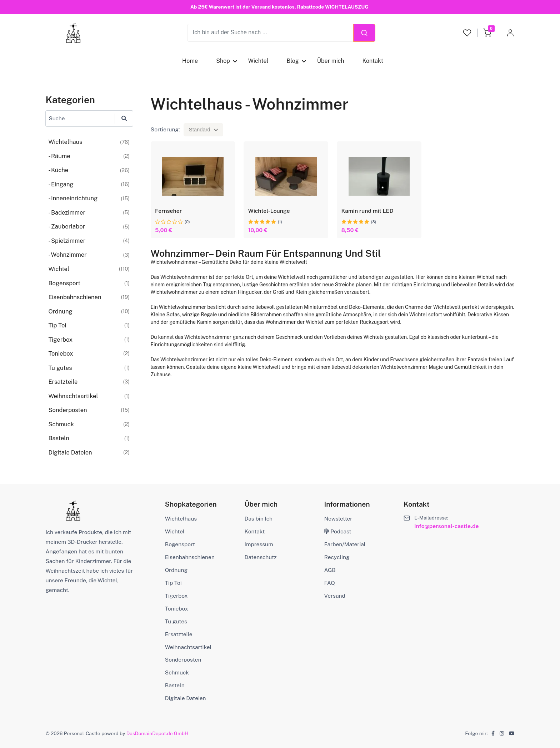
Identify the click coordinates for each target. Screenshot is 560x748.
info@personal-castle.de (446, 526)
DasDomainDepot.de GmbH (157, 733)
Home (190, 61)
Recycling (337, 557)
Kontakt (373, 61)
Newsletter (338, 519)
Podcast (337, 531)
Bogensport (180, 544)
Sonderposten (183, 660)
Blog (293, 61)
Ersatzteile (179, 634)
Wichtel (258, 61)
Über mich (331, 61)
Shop (223, 61)
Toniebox (177, 609)
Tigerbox (176, 596)
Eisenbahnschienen (190, 557)
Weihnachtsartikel (188, 647)
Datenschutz (261, 557)
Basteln (175, 685)
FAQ (329, 583)
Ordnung (176, 570)
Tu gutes (176, 621)
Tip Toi (173, 583)
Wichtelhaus (181, 519)
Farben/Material (345, 544)
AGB (330, 570)
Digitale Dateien (186, 698)
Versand (334, 596)
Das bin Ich (259, 519)
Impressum (259, 544)
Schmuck (177, 672)
